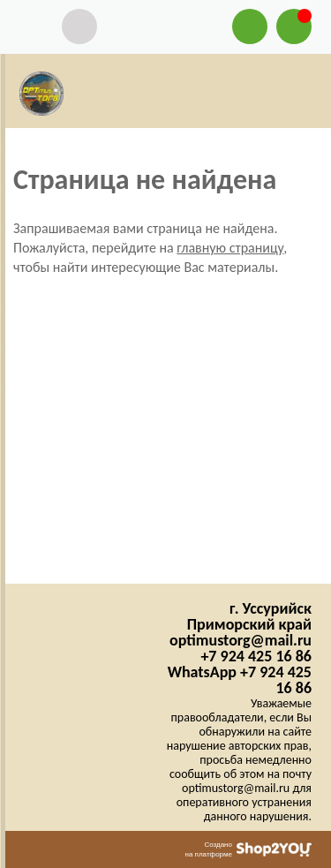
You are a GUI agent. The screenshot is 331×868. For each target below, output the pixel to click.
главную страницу (230, 248)
